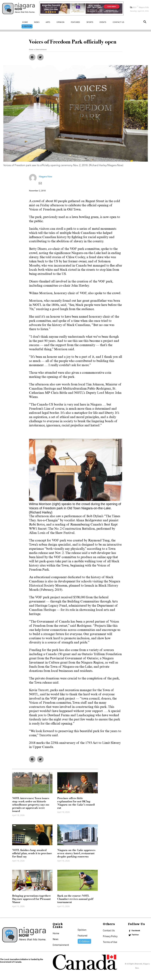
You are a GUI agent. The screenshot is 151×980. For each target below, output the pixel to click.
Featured (82, 935)
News (56, 939)
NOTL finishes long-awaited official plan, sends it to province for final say (32, 853)
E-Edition (84, 941)
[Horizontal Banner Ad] (81, 9)
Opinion (82, 930)
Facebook (136, 931)
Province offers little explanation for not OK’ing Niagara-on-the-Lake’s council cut (76, 803)
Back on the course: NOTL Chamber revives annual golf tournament (75, 899)
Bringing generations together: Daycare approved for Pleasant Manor (31, 899)
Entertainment (61, 945)
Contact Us (109, 930)
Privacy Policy (110, 936)
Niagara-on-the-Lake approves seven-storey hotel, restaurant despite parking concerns (76, 853)
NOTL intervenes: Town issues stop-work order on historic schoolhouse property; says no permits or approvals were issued (31, 805)
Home (56, 933)
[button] (145, 22)
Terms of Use (110, 942)
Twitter (135, 935)
